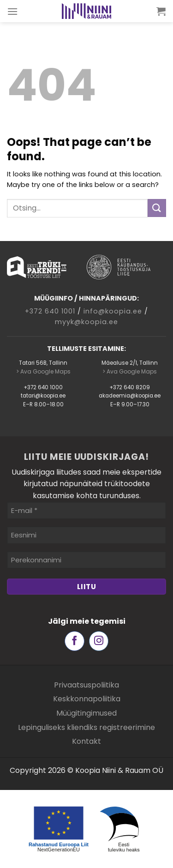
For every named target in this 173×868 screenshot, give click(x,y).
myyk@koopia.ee (86, 322)
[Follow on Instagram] (99, 641)
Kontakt (86, 741)
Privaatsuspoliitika (86, 685)
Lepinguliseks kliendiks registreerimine (86, 727)
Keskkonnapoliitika (87, 699)
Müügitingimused (86, 713)
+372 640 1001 (50, 311)
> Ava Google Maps (43, 371)
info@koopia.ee (113, 311)
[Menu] (13, 11)
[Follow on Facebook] (75, 641)
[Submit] (157, 208)
